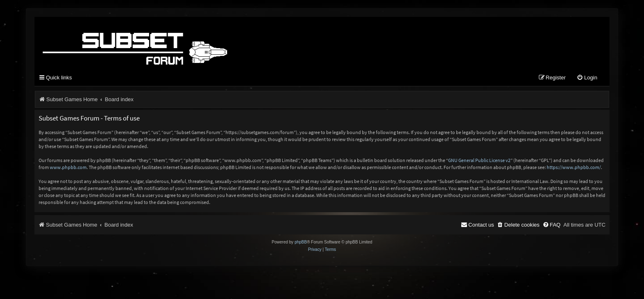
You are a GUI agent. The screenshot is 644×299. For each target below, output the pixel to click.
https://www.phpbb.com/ (574, 167)
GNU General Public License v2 (479, 160)
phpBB (301, 242)
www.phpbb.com (68, 167)
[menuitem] (587, 78)
